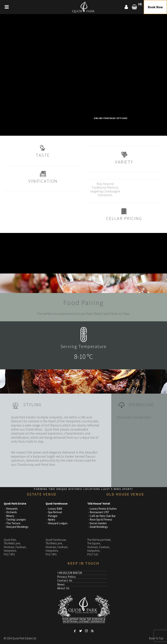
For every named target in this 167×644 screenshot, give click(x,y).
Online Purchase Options (111, 118)
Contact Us (65, 580)
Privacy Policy (67, 577)
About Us (63, 588)
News (61, 584)
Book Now (155, 7)
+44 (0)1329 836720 (70, 573)
